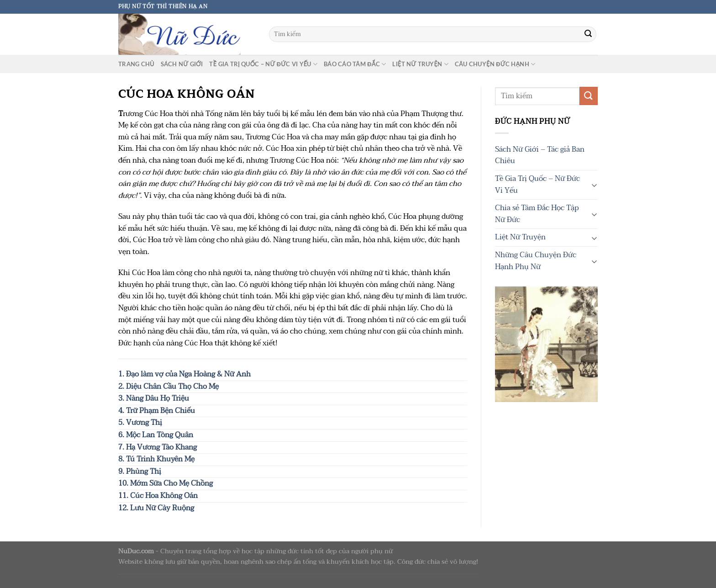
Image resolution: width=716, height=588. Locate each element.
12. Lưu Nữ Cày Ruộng (156, 508)
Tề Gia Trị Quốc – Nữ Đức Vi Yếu (263, 64)
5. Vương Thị (140, 423)
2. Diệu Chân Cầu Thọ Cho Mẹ (168, 387)
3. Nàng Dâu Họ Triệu (154, 398)
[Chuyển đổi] (594, 185)
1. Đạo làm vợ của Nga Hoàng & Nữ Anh (184, 374)
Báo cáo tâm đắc (355, 64)
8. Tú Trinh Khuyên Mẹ (156, 459)
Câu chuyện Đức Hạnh (495, 64)
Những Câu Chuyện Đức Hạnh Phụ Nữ (536, 261)
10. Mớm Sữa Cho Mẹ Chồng (166, 483)
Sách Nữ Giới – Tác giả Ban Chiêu (540, 155)
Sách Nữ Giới (182, 64)
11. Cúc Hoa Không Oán (158, 496)
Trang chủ (136, 64)
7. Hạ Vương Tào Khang (158, 447)
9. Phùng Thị (140, 471)
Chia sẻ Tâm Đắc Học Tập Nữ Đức (537, 214)
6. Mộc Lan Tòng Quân (156, 435)
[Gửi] (588, 34)
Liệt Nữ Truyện (420, 64)
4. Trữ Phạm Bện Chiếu (157, 411)
